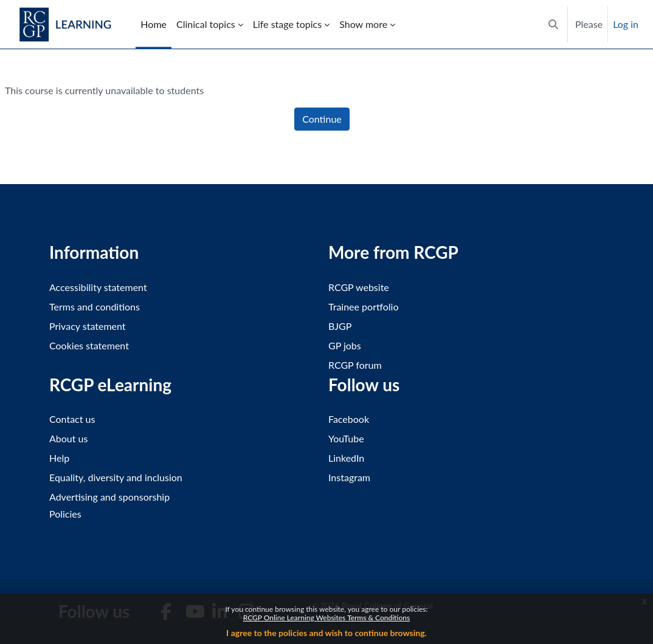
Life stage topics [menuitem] (287, 24)
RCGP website (359, 287)
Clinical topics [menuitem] (206, 24)
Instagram (349, 477)
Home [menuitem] (154, 24)
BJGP (340, 326)
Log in (626, 24)
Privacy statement (88, 326)
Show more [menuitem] (363, 24)
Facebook (349, 419)
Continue (322, 119)
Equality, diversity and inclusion (116, 477)
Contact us (72, 419)
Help (59, 458)
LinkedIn (346, 458)
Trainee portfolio (363, 307)
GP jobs (345, 345)
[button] (553, 24)
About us (68, 438)
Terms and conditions (95, 307)
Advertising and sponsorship (109, 497)
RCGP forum (355, 365)
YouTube (346, 438)
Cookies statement (89, 345)
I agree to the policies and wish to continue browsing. (326, 633)
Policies (65, 514)
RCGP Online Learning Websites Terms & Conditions (326, 618)
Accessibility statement (98, 287)
